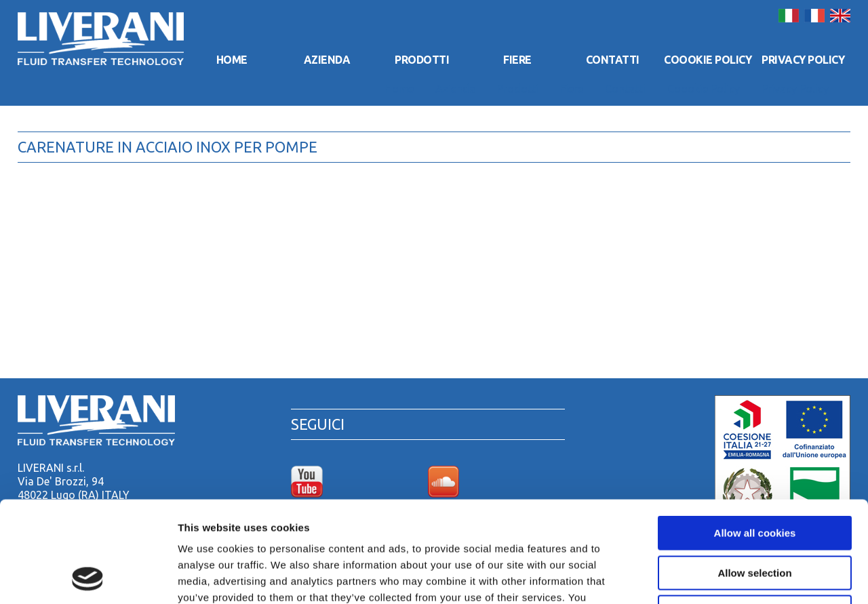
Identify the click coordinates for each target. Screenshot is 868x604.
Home (232, 60)
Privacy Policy (803, 60)
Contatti (613, 60)
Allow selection (754, 478)
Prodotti (422, 60)
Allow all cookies (755, 438)
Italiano (789, 16)
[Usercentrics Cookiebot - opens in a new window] (88, 578)
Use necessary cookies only (755, 518)
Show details (712, 577)
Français (814, 16)
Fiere (517, 60)
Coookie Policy (708, 60)
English (840, 16)
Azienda (327, 60)
